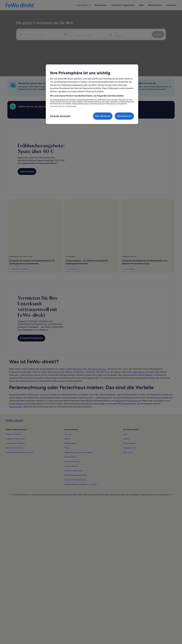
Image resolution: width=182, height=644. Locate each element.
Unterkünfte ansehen (20, 246)
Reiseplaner (101, 5)
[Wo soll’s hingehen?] (33, 50)
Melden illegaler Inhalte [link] (74, 448)
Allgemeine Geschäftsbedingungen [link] (78, 430)
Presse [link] (67, 425)
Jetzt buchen (27, 149)
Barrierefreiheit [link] (70, 434)
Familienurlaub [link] (16, 384)
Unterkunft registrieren (123, 5)
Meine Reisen (155, 5)
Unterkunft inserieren (31, 315)
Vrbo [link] (125, 411)
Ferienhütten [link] (139, 349)
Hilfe (141, 5)
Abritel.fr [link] (127, 416)
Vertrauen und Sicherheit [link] (15, 421)
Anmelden (171, 5)
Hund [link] (159, 375)
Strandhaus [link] (133, 378)
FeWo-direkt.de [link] (129, 421)
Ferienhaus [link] (77, 346)
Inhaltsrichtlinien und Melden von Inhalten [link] (81, 462)
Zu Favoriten (73, 246)
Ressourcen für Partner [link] (14, 425)
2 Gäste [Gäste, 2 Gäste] (120, 51)
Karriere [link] (67, 416)
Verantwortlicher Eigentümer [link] (76, 457)
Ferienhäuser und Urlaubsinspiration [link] (20, 430)
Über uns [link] (68, 411)
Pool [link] (21, 381)
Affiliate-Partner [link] (71, 421)
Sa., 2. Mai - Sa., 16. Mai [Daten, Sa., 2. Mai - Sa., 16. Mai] (78, 51)
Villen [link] (157, 349)
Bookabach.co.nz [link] (130, 425)
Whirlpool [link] (119, 378)
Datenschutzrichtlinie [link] (73, 439)
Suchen (167, 50)
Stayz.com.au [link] (128, 430)
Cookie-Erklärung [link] (71, 443)
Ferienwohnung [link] (99, 346)
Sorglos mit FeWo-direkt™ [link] (16, 416)
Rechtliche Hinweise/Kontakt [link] (76, 452)
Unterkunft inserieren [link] (14, 411)
